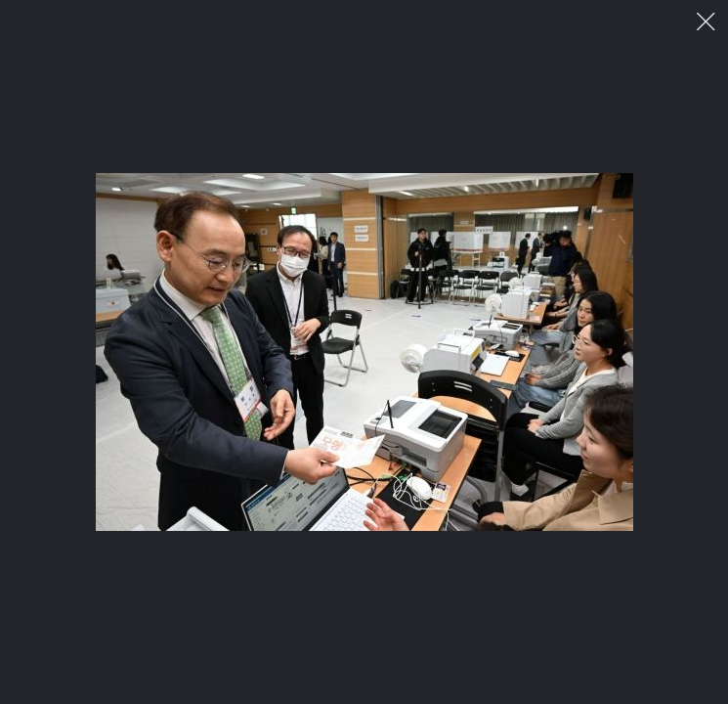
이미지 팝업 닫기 (706, 22)
